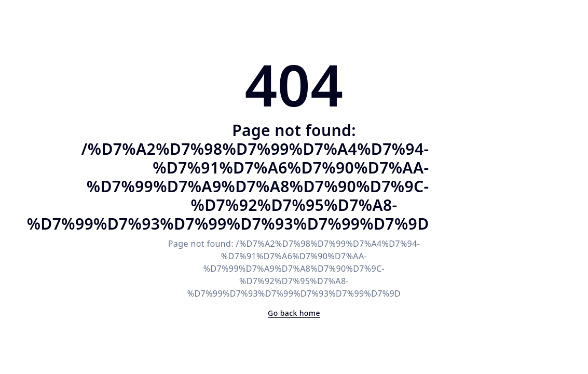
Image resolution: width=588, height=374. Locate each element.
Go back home (294, 313)
